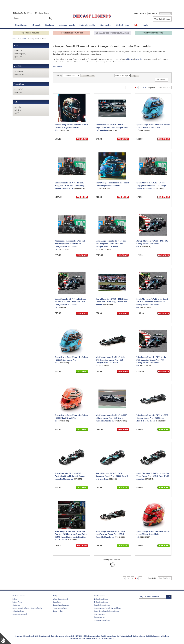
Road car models (100, 614)
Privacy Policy (58, 611)
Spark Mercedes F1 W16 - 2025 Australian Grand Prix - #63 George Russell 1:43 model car (70, 476)
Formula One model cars (102, 605)
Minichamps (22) (20, 54)
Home (15, 39)
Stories (145, 25)
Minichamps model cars (102, 620)
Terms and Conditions (60, 608)
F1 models (36, 25)
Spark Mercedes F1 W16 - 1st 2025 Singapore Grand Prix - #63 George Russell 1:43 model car (151, 186)
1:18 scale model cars (101, 599)
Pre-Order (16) (19, 74)
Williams (128, 59)
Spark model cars (100, 617)
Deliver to (153, 13)
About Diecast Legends (61, 599)
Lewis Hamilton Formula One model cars (107, 608)
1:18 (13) (18, 107)
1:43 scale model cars (101, 602)
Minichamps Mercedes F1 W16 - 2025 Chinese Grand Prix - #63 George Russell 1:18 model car (111, 418)
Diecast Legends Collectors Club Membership (27, 608)
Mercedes (139, 59)
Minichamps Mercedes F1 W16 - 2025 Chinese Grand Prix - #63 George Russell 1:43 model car (152, 418)
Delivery (15, 599)
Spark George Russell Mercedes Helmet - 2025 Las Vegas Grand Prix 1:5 (71, 128)
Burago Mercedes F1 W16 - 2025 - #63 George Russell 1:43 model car (152, 244)
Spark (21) (18, 57)
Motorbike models (87, 25)
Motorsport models (67, 25)
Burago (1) (18, 51)
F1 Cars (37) (19, 89)
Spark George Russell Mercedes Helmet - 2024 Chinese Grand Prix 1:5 (153, 534)
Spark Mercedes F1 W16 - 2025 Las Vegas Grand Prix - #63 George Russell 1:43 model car (112, 128)
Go (50, 18)
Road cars (50, 25)
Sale (136, 25)
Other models (105, 25)
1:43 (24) (18, 110)
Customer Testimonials (20, 614)
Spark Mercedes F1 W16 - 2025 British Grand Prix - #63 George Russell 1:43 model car (112, 302)
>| (145, 88)
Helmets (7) (18, 92)
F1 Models (23, 39)
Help (136, 14)
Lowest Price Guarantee (61, 605)
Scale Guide (57, 602)
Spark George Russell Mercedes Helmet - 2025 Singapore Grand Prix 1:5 (112, 186)
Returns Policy (17, 602)
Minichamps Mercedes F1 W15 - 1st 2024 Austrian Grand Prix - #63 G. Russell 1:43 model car (111, 534)
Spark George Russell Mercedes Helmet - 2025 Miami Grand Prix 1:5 (71, 418)
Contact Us (16, 605)
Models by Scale (122, 25)
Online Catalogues (18, 611)
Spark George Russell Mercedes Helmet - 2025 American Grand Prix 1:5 (153, 128)
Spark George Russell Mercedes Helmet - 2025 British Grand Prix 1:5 (71, 360)
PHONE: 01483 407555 (23, 13)
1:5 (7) (17, 113)
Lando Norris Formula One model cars (107, 611)
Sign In (143, 14)
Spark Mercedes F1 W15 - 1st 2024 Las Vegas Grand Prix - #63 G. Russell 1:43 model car (153, 476)
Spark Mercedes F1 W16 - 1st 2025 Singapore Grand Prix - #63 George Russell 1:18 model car (70, 186)
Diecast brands (21, 25)
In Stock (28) (19, 71)
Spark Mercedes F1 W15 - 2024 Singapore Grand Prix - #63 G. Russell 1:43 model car (112, 476)
